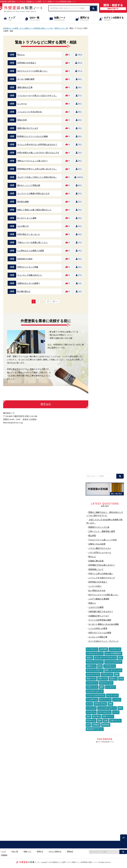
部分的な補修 (23, 202)
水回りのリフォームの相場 (100, 633)
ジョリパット (92, 683)
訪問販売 (96, 725)
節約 (89, 716)
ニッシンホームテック (107, 708)
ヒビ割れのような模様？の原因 (31, 251)
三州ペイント (115, 721)
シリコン (117, 700)
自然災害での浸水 (25, 259)
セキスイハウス (93, 674)
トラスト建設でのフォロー (100, 548)
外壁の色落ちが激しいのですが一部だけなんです (38, 153)
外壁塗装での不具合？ (27, 63)
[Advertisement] (105, 454)
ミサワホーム (110, 666)
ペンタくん (91, 712)
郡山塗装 (92, 536)
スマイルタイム (104, 712)
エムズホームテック (95, 691)
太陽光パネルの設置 (97, 544)
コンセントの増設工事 (98, 637)
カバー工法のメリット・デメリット (104, 641)
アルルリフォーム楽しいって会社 (103, 540)
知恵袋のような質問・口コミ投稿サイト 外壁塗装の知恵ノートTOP (28, 28)
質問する (86, 19)
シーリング (91, 708)
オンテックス (112, 695)
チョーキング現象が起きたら (30, 275)
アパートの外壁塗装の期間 (100, 620)
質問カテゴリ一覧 (61, 28)
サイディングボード (95, 670)
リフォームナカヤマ (113, 662)
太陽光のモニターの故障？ (29, 283)
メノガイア (110, 687)
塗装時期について (96, 569)
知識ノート (61, 19)
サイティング (105, 700)
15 (48, 301)
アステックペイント (95, 662)
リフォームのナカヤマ (96, 695)
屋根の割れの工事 (25, 87)
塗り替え (96, 716)
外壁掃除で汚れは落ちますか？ (102, 565)
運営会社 (70, 851)
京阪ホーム (91, 666)
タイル (89, 704)
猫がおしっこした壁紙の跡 (29, 185)
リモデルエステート (95, 653)
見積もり (92, 603)
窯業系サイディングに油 (99, 527)
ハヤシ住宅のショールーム (100, 552)
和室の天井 (22, 120)
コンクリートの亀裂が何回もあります (33, 193)
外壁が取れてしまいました (29, 234)
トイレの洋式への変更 (98, 628)
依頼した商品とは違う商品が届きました (34, 210)
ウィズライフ (92, 649)
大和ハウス (103, 679)
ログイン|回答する (55, 851)
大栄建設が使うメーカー (99, 616)
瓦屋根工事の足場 (96, 561)
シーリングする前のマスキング (102, 578)
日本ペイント (108, 716)
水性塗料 (104, 649)
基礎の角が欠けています (28, 128)
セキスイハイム (106, 683)
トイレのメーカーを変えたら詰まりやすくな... (37, 95)
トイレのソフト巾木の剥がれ (30, 112)
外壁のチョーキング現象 (28, 267)
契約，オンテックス (113, 670)
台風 (106, 721)
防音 (120, 708)
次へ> (55, 301)
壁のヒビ (21, 55)
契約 (100, 721)
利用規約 (4, 855)
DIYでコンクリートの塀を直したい (32, 71)
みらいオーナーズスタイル (105, 658)
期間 (110, 704)
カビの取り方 (23, 226)
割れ (120, 658)
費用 (102, 687)
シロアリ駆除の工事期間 (99, 599)
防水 (100, 666)
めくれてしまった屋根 (27, 218)
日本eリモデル (100, 704)
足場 (121, 679)
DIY (88, 725)
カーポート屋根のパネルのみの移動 (104, 624)
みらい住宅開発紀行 (113, 653)
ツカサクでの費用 (96, 607)
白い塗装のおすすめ (97, 590)
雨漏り (89, 658)
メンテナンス (115, 649)
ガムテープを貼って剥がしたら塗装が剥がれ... (37, 177)
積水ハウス (91, 679)
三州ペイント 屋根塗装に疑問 (102, 531)
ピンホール (22, 104)
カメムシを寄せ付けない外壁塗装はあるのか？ (37, 144)
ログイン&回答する (115, 19)
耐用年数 (106, 725)
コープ (116, 712)
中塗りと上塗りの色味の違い (101, 574)
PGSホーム (91, 721)
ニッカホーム (92, 700)
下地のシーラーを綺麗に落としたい (33, 242)
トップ (13, 19)
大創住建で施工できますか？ (101, 611)
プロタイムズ (107, 674)
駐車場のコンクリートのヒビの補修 (33, 136)
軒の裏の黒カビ (24, 291)
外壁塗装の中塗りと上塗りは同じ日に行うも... (37, 169)
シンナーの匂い (95, 586)
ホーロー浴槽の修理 (26, 79)
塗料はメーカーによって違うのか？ (33, 161)
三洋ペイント (92, 687)
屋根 (117, 674)
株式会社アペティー (95, 729)
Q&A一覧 (36, 19)
